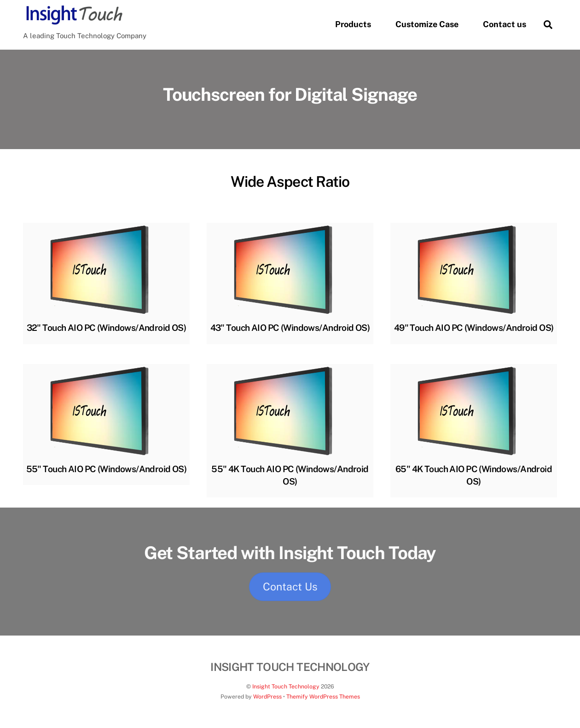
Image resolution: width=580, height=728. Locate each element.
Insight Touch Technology (286, 686)
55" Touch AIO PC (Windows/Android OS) (107, 469)
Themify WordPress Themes (323, 696)
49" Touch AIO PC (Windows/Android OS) (474, 328)
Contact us (505, 24)
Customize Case (427, 24)
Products (353, 24)
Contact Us (290, 586)
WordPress (267, 696)
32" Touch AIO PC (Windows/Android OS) (107, 328)
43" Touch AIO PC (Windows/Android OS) (290, 328)
